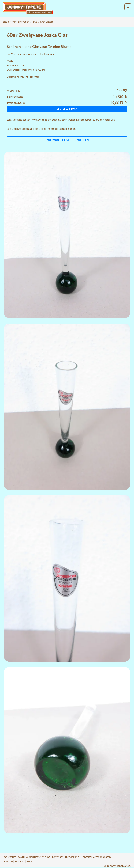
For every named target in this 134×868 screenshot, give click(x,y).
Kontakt (86, 857)
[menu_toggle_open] (128, 7)
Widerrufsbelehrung (38, 857)
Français (20, 861)
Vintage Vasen (21, 22)
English (31, 861)
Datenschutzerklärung (65, 857)
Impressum (9, 857)
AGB (21, 857)
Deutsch (8, 861)
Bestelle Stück (67, 109)
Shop (6, 22)
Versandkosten (21, 120)
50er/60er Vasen (43, 22)
